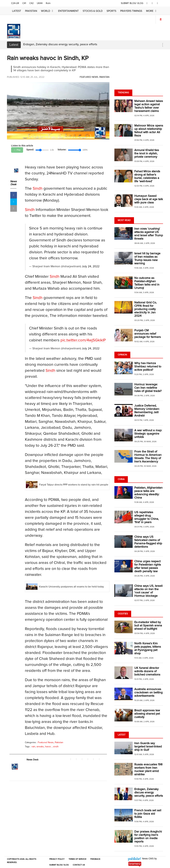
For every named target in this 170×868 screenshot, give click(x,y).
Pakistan (31, 11)
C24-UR (15, 3)
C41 (24, 3)
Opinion (122, 355)
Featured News (89, 77)
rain (33, 747)
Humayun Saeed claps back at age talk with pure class (149, 199)
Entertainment (68, 11)
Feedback (95, 859)
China (121, 479)
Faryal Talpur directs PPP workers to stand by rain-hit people (74, 485)
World (48, 11)
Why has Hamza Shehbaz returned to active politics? (148, 367)
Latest (17, 11)
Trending (123, 93)
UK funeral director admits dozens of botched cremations (147, 671)
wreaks (40, 747)
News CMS (148, 859)
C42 (31, 3)
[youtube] (158, 3)
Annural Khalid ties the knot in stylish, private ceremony (147, 154)
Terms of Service (77, 859)
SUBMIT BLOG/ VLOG (132, 3)
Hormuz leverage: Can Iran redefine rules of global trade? (148, 388)
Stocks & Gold (93, 11)
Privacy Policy (57, 859)
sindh (56, 747)
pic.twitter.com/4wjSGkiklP (83, 340)
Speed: (30, 150)
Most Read (124, 220)
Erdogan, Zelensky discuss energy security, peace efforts (60, 45)
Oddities (123, 614)
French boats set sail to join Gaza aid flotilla (148, 814)
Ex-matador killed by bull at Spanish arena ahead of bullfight (148, 626)
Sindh (38, 189)
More (152, 11)
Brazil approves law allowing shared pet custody (147, 714)
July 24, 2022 (91, 266)
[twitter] (152, 3)
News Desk (13, 183)
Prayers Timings (131, 11)
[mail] (14, 208)
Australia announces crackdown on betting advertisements (148, 693)
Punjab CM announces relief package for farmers (148, 334)
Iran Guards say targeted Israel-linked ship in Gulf (148, 747)
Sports (111, 11)
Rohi (48, 3)
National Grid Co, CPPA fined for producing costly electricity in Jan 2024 (146, 309)
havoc (48, 747)
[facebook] (147, 3)
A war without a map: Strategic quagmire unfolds (148, 434)
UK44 (40, 3)
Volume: (62, 150)
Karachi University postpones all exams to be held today (72, 587)
